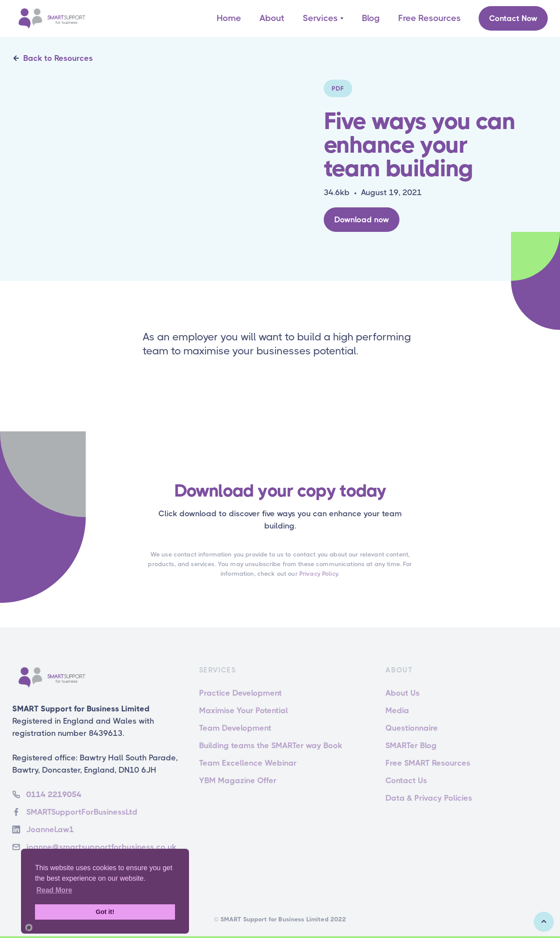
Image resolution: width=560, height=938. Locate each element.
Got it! (105, 912)
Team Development (235, 728)
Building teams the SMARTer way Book (271, 745)
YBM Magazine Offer (238, 780)
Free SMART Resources (428, 763)
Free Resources (429, 18)
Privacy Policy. (319, 574)
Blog (371, 18)
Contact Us (406, 780)
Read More (54, 890)
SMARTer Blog (411, 745)
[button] (323, 18)
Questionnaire (412, 728)
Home (229, 18)
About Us (402, 693)
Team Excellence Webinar (248, 763)
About (272, 18)
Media (397, 710)
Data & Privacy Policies (429, 798)
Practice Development (240, 693)
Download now (362, 220)
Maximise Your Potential (243, 710)
